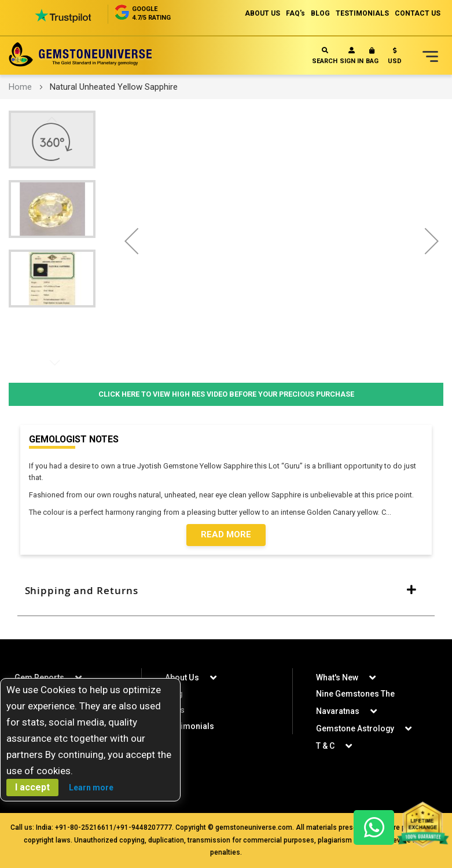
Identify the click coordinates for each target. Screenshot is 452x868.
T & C (325, 746)
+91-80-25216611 (84, 827)
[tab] (226, 591)
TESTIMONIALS (362, 13)
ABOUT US (262, 13)
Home (20, 87)
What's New (337, 677)
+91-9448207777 (144, 827)
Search (325, 56)
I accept (32, 787)
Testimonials (190, 726)
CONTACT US (418, 13)
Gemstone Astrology (355, 728)
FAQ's (295, 13)
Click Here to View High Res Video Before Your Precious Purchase (226, 394)
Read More (226, 535)
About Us (182, 677)
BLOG (320, 13)
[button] (395, 58)
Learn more (91, 788)
